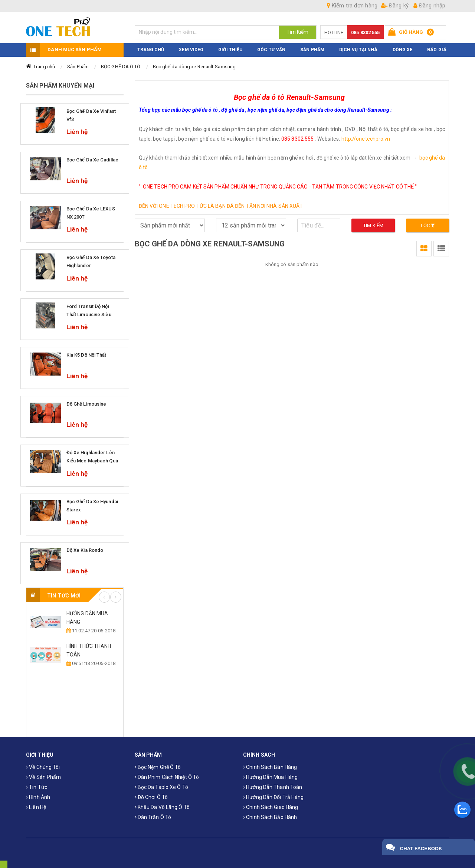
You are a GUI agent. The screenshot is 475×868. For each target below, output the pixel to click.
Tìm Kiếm (298, 32)
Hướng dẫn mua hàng (270, 777)
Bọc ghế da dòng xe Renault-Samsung (194, 67)
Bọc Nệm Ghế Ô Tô (158, 767)
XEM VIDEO (191, 50)
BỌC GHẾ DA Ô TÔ (121, 67)
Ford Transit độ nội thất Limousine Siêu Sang (89, 315)
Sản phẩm (312, 50)
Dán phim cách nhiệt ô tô (167, 777)
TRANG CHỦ (151, 50)
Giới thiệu (230, 50)
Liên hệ (36, 807)
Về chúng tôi (43, 767)
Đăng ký (395, 6)
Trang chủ (44, 67)
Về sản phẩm (43, 777)
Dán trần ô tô (153, 817)
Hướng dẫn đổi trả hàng (273, 797)
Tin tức (37, 787)
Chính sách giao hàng (271, 807)
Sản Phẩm (78, 67)
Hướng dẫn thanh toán (273, 787)
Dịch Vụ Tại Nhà (358, 50)
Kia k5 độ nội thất (86, 355)
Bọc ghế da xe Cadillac (92, 160)
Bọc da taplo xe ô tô (161, 787)
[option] (75, 639)
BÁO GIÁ (437, 50)
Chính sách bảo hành (270, 817)
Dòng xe (403, 50)
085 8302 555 (365, 32)
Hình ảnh (38, 797)
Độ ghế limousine (86, 404)
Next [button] (116, 597)
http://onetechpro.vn (366, 139)
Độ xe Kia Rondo (85, 550)
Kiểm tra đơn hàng (352, 6)
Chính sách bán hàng (270, 767)
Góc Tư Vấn (271, 50)
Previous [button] (104, 597)
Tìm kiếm (373, 225)
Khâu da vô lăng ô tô (162, 807)
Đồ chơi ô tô (151, 797)
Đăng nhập (429, 6)
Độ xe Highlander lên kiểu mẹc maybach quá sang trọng (92, 461)
